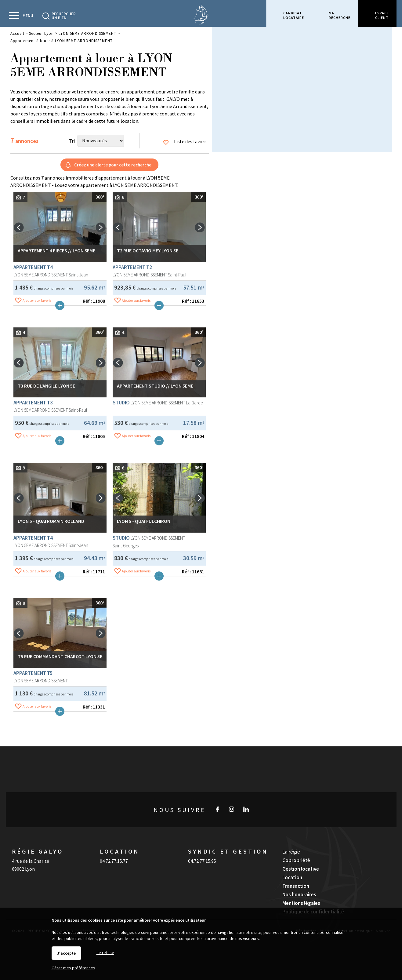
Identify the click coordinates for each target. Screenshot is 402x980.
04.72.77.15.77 (114, 861)
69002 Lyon (23, 869)
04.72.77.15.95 (202, 861)
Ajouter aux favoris (37, 398)
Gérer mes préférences (73, 968)
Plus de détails (60, 403)
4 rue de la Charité (31, 861)
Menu (28, 16)
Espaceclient (382, 15)
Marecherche (340, 15)
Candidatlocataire (294, 15)
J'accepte (66, 953)
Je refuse (105, 953)
